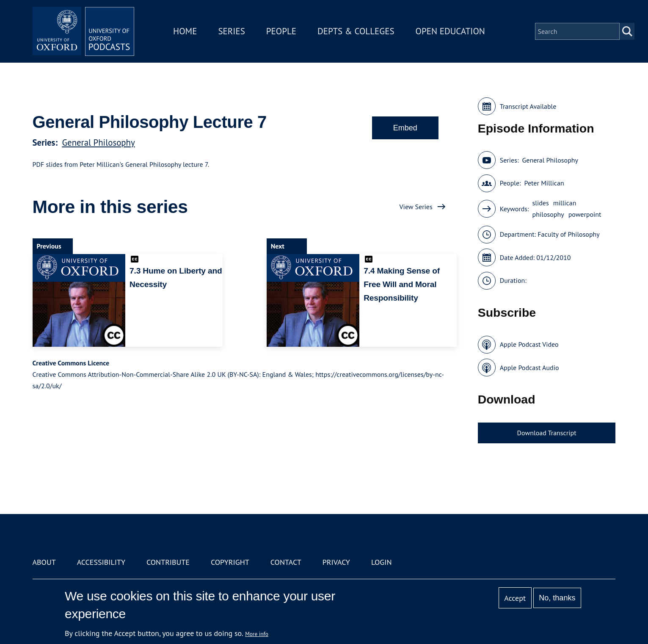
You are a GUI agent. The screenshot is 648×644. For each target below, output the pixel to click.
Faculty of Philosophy (568, 234)
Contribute (168, 562)
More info (257, 634)
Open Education (450, 31)
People (281, 31)
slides (541, 203)
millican (565, 203)
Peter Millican (544, 183)
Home (185, 31)
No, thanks (557, 598)
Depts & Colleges (356, 31)
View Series (416, 207)
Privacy (336, 562)
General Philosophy (98, 142)
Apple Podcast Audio (529, 368)
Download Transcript (547, 433)
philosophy (548, 214)
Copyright (230, 562)
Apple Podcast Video (529, 344)
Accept (515, 598)
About (44, 562)
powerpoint (585, 214)
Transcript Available (528, 106)
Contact (286, 562)
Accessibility (101, 562)
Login (382, 562)
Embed (405, 128)
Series (231, 31)
